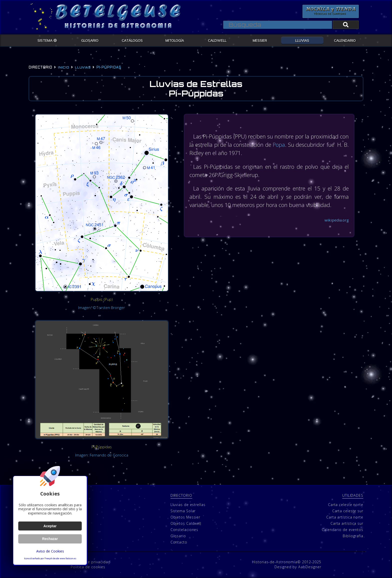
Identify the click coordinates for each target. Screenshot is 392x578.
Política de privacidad (91, 562)
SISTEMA (47, 40)
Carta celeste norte (346, 505)
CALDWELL (217, 40)
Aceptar (50, 526)
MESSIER (260, 40)
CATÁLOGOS (132, 40)
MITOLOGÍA (175, 40)
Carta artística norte (345, 517)
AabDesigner (310, 567)
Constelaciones (184, 530)
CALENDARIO (345, 40)
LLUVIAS (302, 40)
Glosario (178, 536)
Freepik (48, 558)
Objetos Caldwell (186, 524)
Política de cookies (88, 567)
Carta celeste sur (348, 511)
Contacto (179, 542)
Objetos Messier (185, 517)
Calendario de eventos (342, 530)
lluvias (83, 68)
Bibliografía (353, 536)
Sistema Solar (183, 511)
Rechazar (50, 539)
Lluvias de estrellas (188, 505)
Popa (293, 145)
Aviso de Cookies (50, 551)
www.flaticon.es (68, 558)
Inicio (63, 68)
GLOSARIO (90, 40)
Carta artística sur (347, 524)
